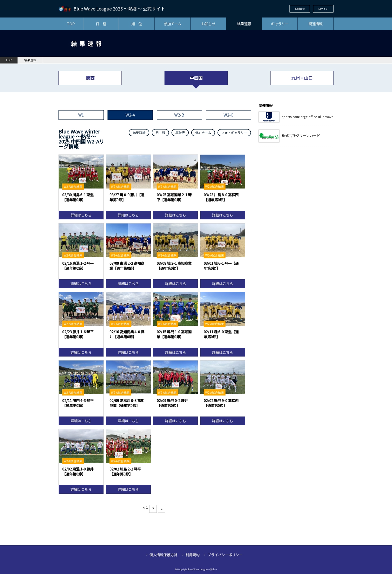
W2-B (179, 115)
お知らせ (208, 24)
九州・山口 (302, 78)
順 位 (137, 24)
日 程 (101, 24)
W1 (81, 115)
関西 (90, 78)
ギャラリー (280, 24)
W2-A (130, 115)
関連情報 (315, 24)
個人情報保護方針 (163, 555)
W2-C (228, 115)
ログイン (323, 9)
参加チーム (172, 24)
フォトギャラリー (234, 133)
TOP (71, 24)
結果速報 (244, 24)
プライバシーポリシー (225, 555)
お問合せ (300, 9)
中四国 (196, 78)
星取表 (180, 133)
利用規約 (192, 555)
